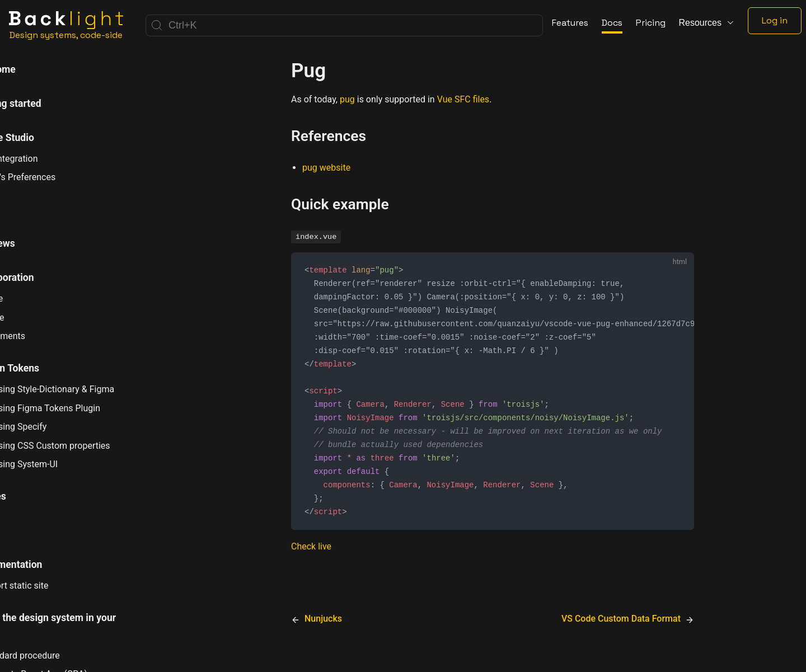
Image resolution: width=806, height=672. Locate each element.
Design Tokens (46, 368)
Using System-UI (58, 464)
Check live (311, 557)
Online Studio (43, 138)
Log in (775, 20)
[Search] (344, 25)
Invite (31, 299)
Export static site (54, 586)
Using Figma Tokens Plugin (79, 408)
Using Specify (53, 426)
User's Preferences (57, 177)
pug (347, 99)
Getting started (47, 104)
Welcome (34, 69)
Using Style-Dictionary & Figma (86, 389)
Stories (29, 496)
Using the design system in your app (84, 626)
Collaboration (43, 278)
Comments (42, 336)
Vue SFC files (463, 99)
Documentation (47, 565)
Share (32, 318)
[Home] (66, 25)
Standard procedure (59, 655)
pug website (326, 168)
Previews (34, 243)
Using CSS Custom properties (85, 445)
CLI (21, 209)
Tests (26, 530)
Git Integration (48, 159)
